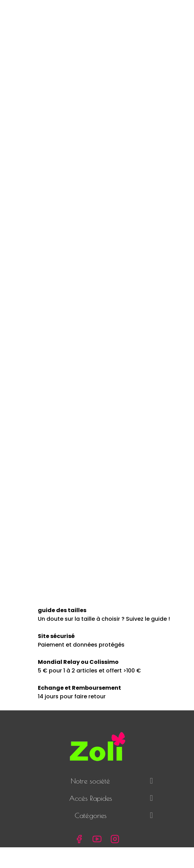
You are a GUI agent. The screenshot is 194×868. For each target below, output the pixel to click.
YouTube (97, 839)
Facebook (79, 839)
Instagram (115, 839)
